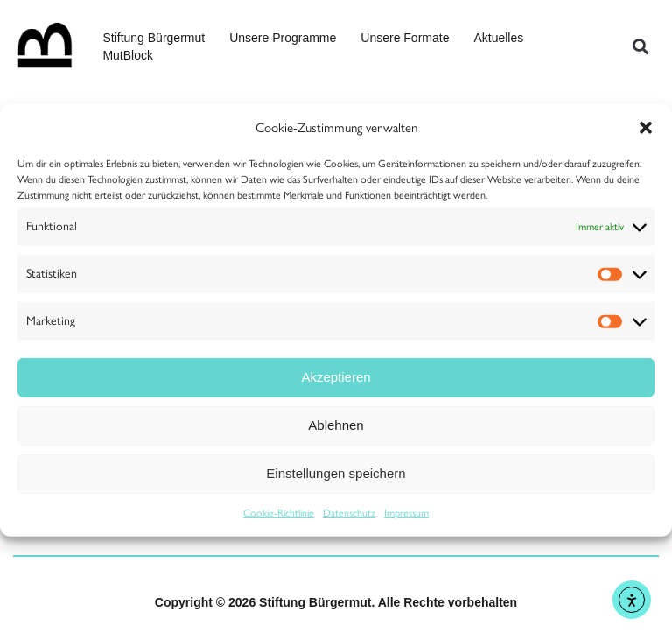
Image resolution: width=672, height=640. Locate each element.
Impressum (406, 513)
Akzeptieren (336, 377)
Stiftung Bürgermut (154, 38)
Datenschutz (349, 513)
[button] (646, 127)
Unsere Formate (405, 38)
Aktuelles (498, 38)
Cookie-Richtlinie (279, 513)
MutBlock (128, 55)
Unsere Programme (283, 38)
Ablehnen (336, 425)
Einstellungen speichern (336, 473)
